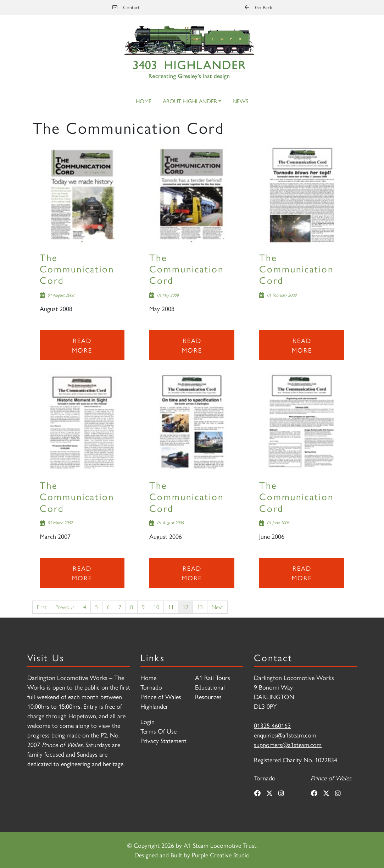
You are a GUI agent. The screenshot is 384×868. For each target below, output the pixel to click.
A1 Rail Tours (213, 677)
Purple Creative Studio (221, 855)
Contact (126, 7)
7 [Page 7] (120, 607)
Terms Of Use (158, 731)
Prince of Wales (161, 696)
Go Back (258, 7)
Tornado (151, 687)
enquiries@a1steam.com (285, 735)
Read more (82, 345)
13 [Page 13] (200, 607)
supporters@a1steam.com (288, 744)
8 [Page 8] (132, 607)
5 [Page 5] (96, 607)
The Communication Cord (77, 269)
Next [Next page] (217, 607)
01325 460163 (272, 725)
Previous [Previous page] (65, 607)
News (240, 101)
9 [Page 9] (143, 607)
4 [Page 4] (85, 607)
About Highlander (190, 101)
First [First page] (42, 607)
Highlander (154, 706)
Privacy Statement (163, 740)
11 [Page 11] (171, 607)
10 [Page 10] (156, 607)
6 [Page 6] (108, 607)
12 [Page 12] (185, 607)
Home (144, 101)
